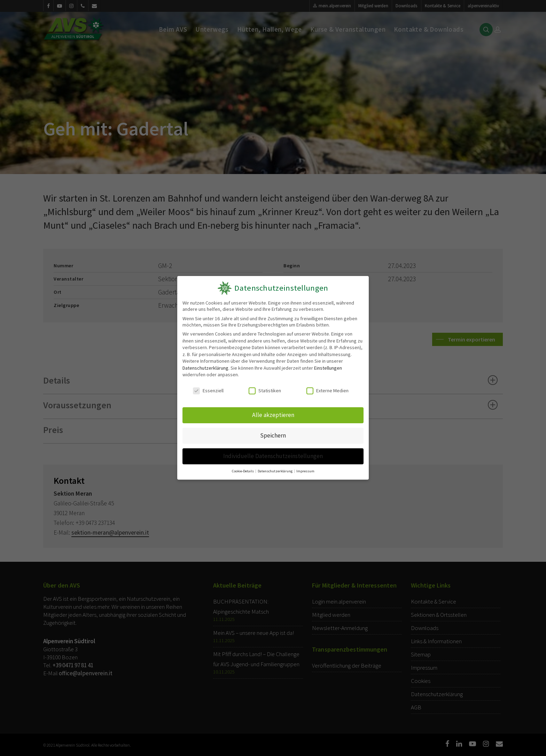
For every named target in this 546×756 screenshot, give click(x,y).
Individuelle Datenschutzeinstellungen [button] (273, 454)
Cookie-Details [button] (244, 469)
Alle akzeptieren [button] (273, 415)
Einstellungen (328, 368)
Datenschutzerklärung (205, 368)
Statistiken (265, 391)
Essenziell (208, 391)
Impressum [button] (305, 469)
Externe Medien (327, 391)
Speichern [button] (273, 435)
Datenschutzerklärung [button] (275, 469)
